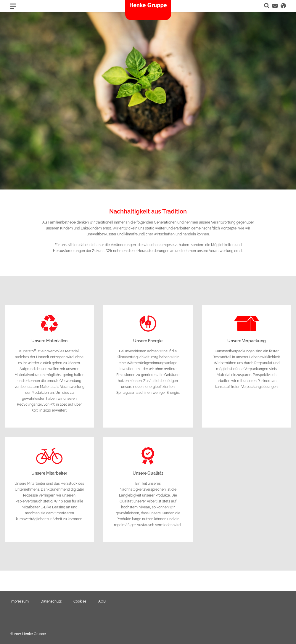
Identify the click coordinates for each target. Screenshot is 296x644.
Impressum (20, 601)
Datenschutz (51, 601)
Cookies (80, 601)
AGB (102, 601)
